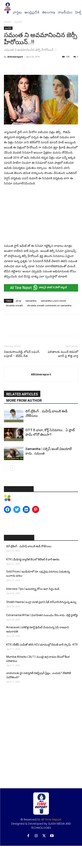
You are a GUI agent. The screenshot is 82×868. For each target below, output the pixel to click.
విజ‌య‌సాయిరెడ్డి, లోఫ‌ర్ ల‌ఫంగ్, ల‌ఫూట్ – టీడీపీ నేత (22, 354)
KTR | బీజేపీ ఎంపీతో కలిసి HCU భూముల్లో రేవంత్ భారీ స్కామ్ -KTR (42, 645)
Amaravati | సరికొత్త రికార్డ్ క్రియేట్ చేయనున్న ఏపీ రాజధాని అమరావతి (38, 629)
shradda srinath (14, 305)
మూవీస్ (18, 22)
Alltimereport (15, 57)
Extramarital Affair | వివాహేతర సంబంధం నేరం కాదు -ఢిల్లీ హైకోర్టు (42, 615)
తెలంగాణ (49, 12)
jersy (18, 301)
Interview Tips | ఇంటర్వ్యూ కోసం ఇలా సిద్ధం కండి (33, 589)
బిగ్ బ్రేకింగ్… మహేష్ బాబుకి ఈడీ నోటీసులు (29, 546)
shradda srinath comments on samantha (49, 305)
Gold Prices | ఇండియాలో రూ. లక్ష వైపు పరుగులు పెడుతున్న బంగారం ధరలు (38, 574)
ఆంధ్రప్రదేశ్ (32, 12)
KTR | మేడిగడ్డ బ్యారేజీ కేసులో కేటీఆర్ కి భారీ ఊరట (33, 559)
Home (7, 22)
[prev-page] (6, 468)
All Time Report (51, 820)
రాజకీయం (65, 12)
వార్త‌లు (17, 12)
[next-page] (13, 468)
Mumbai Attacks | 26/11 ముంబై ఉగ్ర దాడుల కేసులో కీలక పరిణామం (38, 659)
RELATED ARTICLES (22, 394)
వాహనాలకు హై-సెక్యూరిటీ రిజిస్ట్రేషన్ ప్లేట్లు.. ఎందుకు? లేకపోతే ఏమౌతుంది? (39, 675)
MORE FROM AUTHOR (24, 400)
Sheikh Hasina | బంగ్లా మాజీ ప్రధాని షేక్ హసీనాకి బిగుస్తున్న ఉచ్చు (41, 602)
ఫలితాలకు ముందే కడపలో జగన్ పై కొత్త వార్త (63, 354)
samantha (31, 301)
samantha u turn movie (53, 301)
